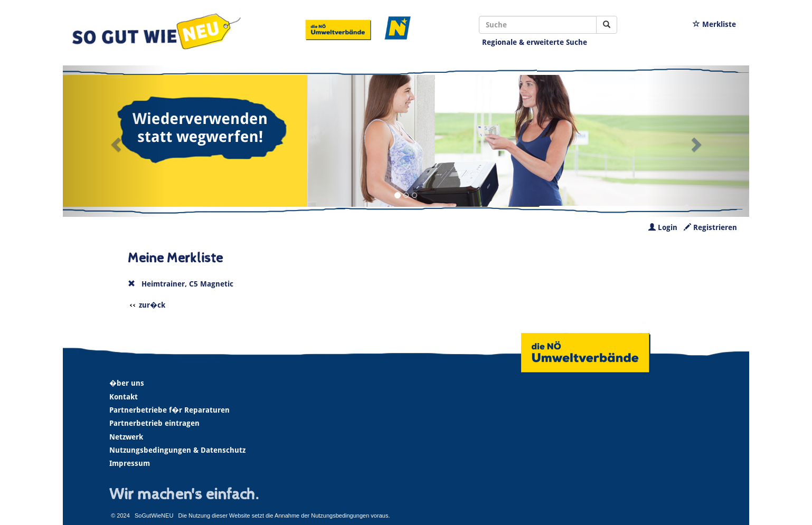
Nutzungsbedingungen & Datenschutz (177, 450)
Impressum (130, 463)
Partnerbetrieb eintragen (154, 423)
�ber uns (127, 383)
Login (663, 227)
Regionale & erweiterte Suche (535, 42)
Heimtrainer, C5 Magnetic (187, 284)
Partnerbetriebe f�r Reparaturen (169, 410)
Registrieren (710, 227)
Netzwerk (126, 437)
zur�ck (152, 305)
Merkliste (714, 24)
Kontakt (124, 397)
